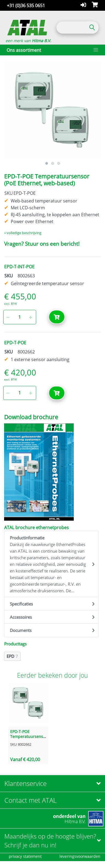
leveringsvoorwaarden (80, 856)
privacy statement (25, 856)
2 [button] (53, 163)
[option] (52, 111)
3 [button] (59, 163)
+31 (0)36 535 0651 (26, 6)
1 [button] (47, 163)
